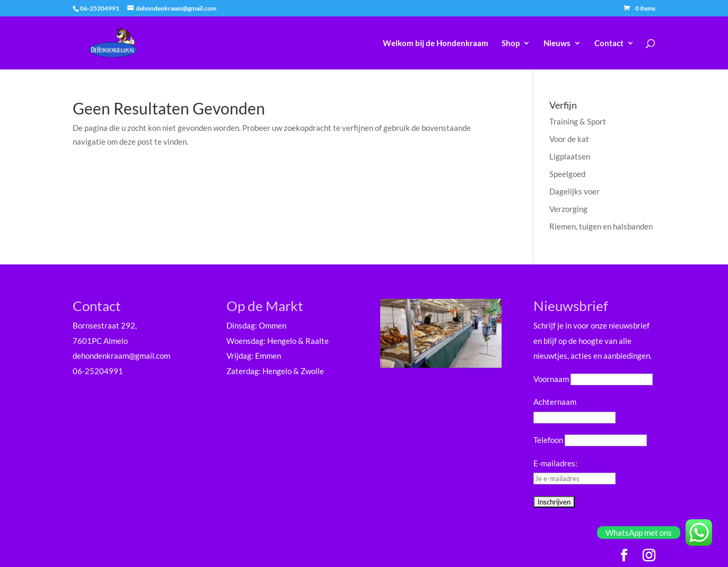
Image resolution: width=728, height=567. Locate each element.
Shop (511, 43)
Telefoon (548, 440)
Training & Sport (578, 121)
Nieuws (557, 43)
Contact (609, 43)
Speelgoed (567, 174)
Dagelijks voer (574, 191)
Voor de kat (569, 139)
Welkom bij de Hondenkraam (436, 43)
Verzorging (568, 209)
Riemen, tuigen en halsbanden (601, 226)
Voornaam (551, 379)
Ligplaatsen (570, 156)
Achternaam (555, 402)
